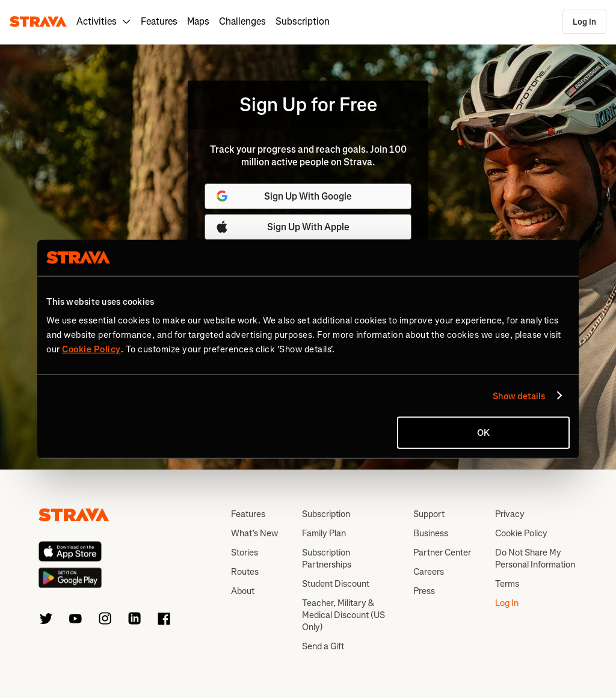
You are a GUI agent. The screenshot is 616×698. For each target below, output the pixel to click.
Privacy (510, 514)
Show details (519, 396)
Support (429, 514)
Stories (245, 553)
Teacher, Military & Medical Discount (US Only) (343, 615)
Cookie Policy (521, 533)
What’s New (254, 533)
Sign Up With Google (283, 196)
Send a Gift (323, 646)
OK (483, 433)
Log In (584, 22)
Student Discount (336, 584)
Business (431, 533)
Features (159, 21)
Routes (245, 572)
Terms (507, 584)
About (243, 591)
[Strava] (38, 22)
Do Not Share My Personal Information (535, 559)
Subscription (303, 21)
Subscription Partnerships (327, 559)
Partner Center (442, 553)
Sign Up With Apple (282, 227)
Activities (104, 21)
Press (424, 591)
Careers (429, 572)
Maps (198, 21)
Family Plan (324, 533)
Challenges (242, 21)
